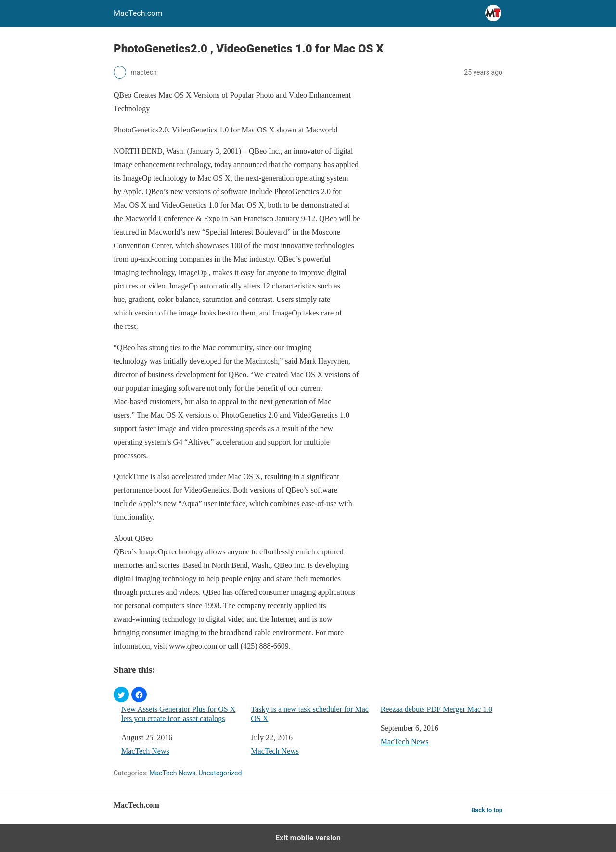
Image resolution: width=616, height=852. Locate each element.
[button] (121, 695)
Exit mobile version (308, 838)
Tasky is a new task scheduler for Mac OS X (310, 714)
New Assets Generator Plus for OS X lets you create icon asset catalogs (178, 714)
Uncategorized (220, 773)
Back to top (487, 810)
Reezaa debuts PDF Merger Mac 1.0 (437, 709)
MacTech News (145, 751)
